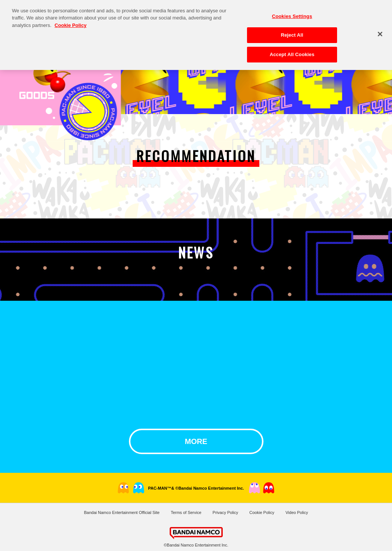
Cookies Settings (292, 12)
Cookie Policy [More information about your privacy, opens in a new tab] (70, 21)
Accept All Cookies (292, 51)
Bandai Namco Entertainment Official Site (122, 512)
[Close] (380, 30)
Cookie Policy (262, 512)
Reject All (292, 31)
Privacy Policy (225, 512)
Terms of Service (186, 512)
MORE (196, 441)
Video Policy (297, 512)
